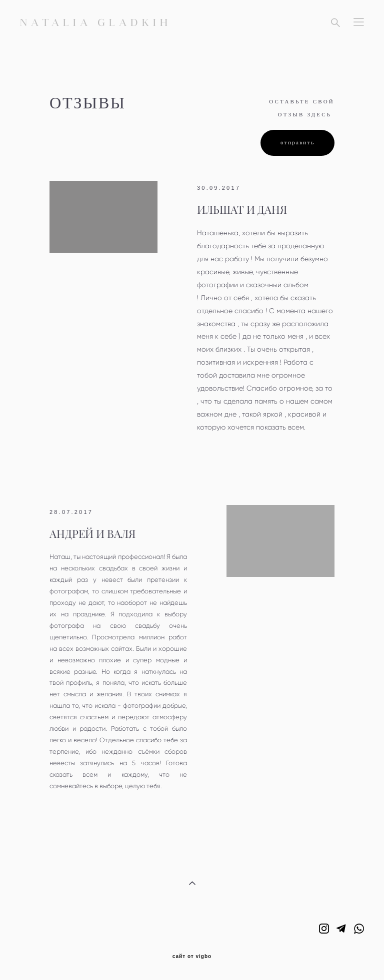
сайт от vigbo (192, 957)
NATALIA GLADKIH (96, 22)
